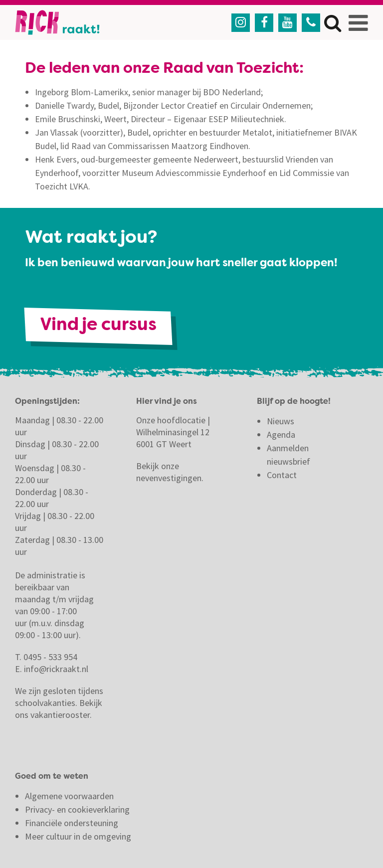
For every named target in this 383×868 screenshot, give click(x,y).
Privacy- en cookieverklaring (77, 809)
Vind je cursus (98, 326)
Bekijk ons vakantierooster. (59, 709)
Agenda (281, 434)
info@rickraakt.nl (56, 669)
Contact (283, 475)
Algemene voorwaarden (69, 796)
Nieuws (281, 421)
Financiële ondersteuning (72, 823)
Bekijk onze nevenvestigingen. (171, 472)
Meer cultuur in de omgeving (78, 836)
